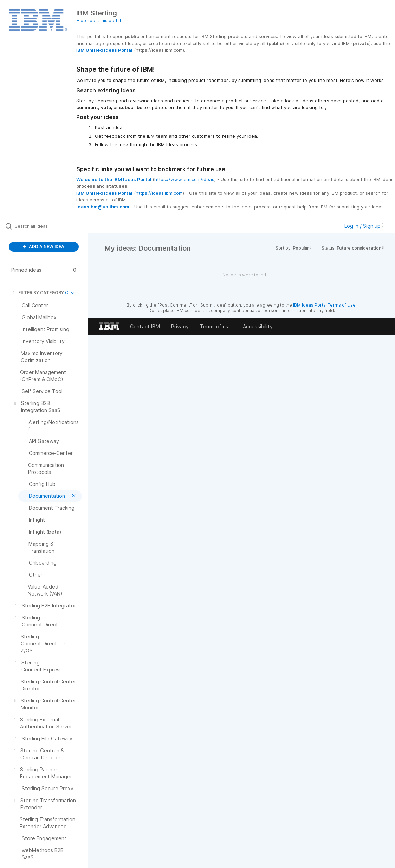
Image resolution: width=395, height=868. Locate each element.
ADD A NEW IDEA (44, 247)
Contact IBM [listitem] (145, 326)
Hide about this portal (99, 21)
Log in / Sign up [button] (364, 226)
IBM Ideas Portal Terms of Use (324, 305)
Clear (71, 293)
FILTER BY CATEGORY (38, 293)
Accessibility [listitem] (258, 326)
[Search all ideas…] (48, 226)
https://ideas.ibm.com (159, 193)
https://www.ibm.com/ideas (184, 179)
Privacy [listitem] (180, 326)
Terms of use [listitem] (216, 326)
